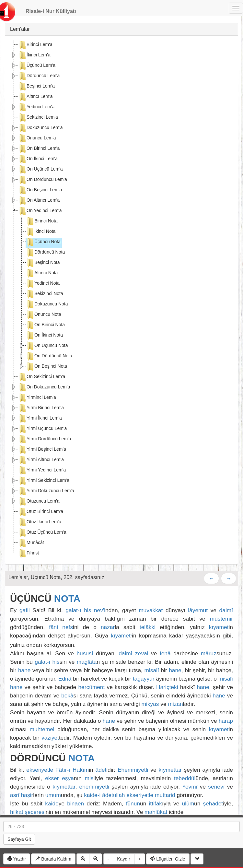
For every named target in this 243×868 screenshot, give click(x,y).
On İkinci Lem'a (38, 159)
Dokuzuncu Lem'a (40, 128)
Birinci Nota (42, 221)
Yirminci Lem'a (37, 398)
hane (24, 670)
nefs (68, 627)
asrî (15, 795)
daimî (226, 610)
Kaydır (123, 859)
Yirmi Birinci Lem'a (41, 408)
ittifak (155, 803)
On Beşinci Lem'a (40, 190)
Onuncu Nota (44, 315)
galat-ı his (78, 610)
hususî (85, 653)
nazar (108, 627)
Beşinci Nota (43, 263)
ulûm (188, 803)
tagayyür (144, 679)
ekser (52, 778)
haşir (27, 795)
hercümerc (91, 687)
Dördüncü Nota (45, 253)
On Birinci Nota (45, 325)
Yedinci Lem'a (36, 107)
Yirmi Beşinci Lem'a (42, 450)
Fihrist (29, 553)
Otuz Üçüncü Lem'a (42, 533)
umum (53, 795)
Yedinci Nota (43, 284)
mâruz (209, 653)
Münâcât (31, 543)
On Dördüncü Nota (49, 356)
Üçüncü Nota (43, 242)
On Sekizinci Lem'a (42, 377)
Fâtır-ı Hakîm (72, 770)
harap (226, 721)
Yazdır (17, 859)
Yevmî (190, 787)
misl (90, 778)
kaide (52, 803)
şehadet (213, 803)
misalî (151, 670)
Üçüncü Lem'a (37, 66)
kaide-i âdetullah (104, 795)
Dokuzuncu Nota (47, 304)
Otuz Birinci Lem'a (41, 512)
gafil (25, 610)
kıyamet (219, 627)
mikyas (150, 704)
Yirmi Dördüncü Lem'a (45, 439)
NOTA (67, 598)
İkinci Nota (41, 232)
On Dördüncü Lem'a (43, 180)
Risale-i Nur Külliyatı (51, 11)
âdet (101, 770)
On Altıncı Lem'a (39, 201)
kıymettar (170, 770)
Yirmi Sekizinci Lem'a (44, 481)
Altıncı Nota (42, 273)
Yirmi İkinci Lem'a (40, 419)
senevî (216, 787)
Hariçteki (167, 687)
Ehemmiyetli (133, 770)
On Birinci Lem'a (39, 149)
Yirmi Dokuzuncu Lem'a (46, 491)
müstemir (221, 619)
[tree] (121, 300)
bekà (67, 696)
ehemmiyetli (94, 787)
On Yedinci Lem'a (40, 211)
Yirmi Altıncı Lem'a (41, 460)
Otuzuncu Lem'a (39, 502)
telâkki (148, 627)
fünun (133, 803)
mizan (175, 704)
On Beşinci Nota (46, 367)
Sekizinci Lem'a (38, 118)
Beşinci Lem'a (36, 87)
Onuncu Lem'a (37, 138)
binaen (75, 803)
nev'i (100, 610)
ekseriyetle (40, 770)
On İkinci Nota (44, 336)
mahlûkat (156, 812)
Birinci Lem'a (35, 45)
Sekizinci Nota (45, 294)
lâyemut (198, 610)
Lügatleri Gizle (168, 859)
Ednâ (65, 679)
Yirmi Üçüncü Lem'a (42, 429)
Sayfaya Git (19, 839)
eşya (68, 778)
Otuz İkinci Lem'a (40, 522)
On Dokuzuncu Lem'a (44, 387)
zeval (142, 653)
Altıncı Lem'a (35, 97)
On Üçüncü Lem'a (40, 170)
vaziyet (50, 738)
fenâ (165, 653)
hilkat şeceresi (28, 812)
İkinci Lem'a (34, 55)
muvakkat (151, 610)
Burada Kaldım (53, 859)
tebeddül (185, 778)
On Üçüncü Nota (47, 346)
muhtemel (42, 729)
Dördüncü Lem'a (39, 76)
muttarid (165, 795)
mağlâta (87, 662)
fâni (53, 627)
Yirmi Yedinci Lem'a (42, 470)
